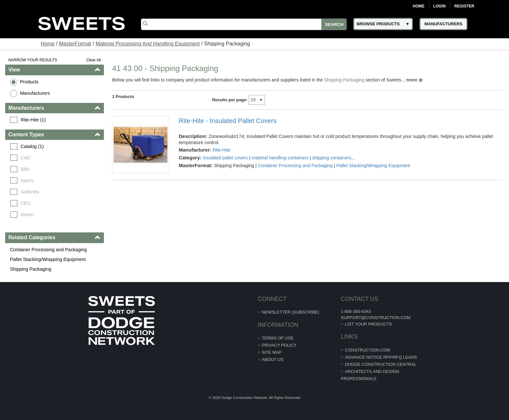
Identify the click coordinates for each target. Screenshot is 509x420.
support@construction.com (376, 318)
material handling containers (280, 158)
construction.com (368, 350)
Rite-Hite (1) (33, 120)
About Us (273, 359)
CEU (26, 203)
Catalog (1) (32, 146)
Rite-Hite (221, 150)
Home (419, 6)
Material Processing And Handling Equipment (148, 44)
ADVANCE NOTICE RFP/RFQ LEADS (381, 357)
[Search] (244, 24)
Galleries (30, 192)
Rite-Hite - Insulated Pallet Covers (228, 121)
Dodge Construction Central (381, 364)
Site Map (272, 352)
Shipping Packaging (31, 269)
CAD (26, 158)
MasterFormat (75, 44)
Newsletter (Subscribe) (291, 312)
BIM (25, 169)
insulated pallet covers (225, 158)
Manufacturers (35, 93)
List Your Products (369, 324)
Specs (27, 180)
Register (464, 6)
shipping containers (332, 158)
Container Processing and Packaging (49, 250)
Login (440, 6)
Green (27, 215)
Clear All (94, 60)
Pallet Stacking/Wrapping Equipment (48, 259)
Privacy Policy (279, 345)
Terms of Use (278, 338)
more (412, 80)
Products (29, 82)
